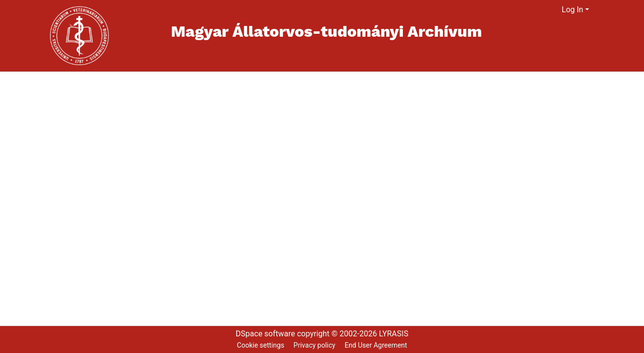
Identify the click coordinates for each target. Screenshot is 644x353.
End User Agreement (376, 345)
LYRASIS (394, 334)
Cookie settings (260, 345)
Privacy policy (314, 345)
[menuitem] (555, 10)
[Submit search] (542, 10)
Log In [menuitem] (572, 10)
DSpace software (265, 334)
